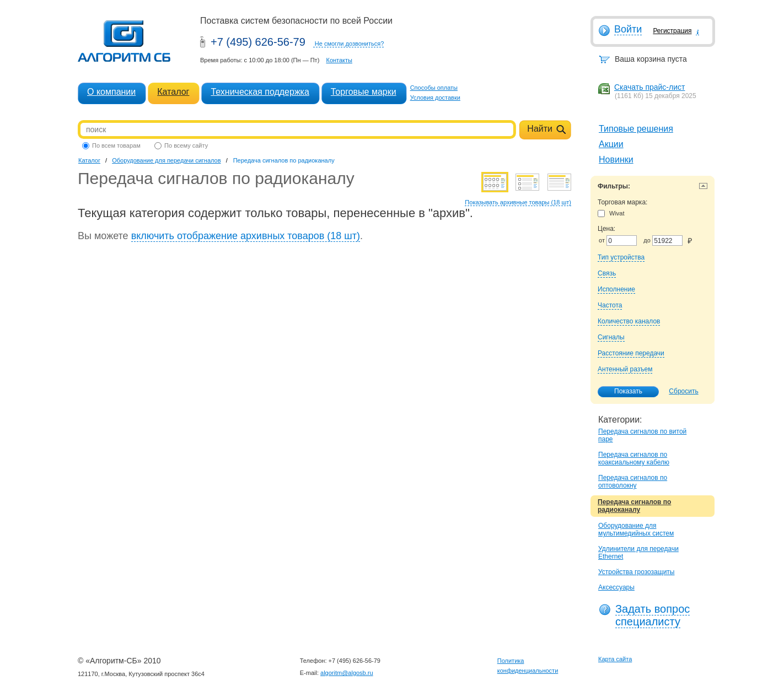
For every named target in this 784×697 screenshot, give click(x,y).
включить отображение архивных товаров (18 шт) (246, 236)
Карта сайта (615, 659)
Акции (611, 144)
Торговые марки (364, 92)
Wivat (611, 214)
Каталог (173, 92)
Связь (607, 273)
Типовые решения (636, 129)
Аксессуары (616, 587)
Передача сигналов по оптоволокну (633, 482)
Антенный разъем (625, 369)
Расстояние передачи (631, 353)
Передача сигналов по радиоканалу (634, 506)
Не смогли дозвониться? (350, 44)
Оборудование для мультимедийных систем (636, 529)
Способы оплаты (434, 88)
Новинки (616, 160)
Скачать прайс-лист (649, 87)
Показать (622, 392)
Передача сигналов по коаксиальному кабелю (634, 458)
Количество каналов (629, 321)
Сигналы (611, 337)
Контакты (339, 60)
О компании (111, 92)
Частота (610, 305)
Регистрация (672, 31)
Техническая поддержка (260, 92)
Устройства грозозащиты (636, 572)
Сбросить (683, 391)
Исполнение (616, 289)
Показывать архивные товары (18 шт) (518, 202)
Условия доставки (435, 98)
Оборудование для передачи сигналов (166, 160)
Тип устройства (621, 257)
